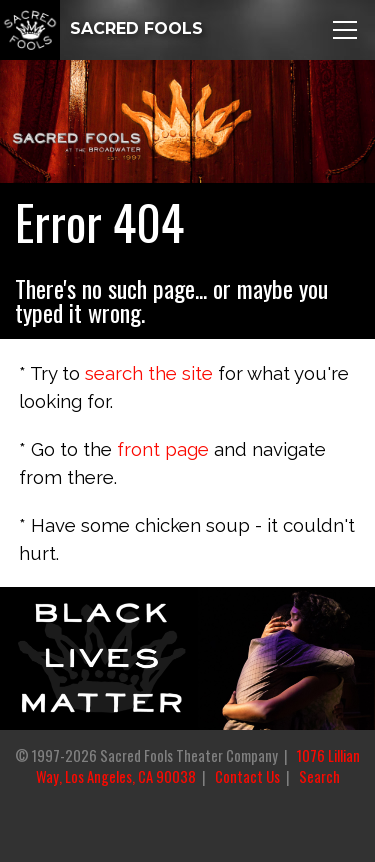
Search (319, 776)
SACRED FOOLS (101, 28)
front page (163, 449)
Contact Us (247, 776)
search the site (149, 373)
